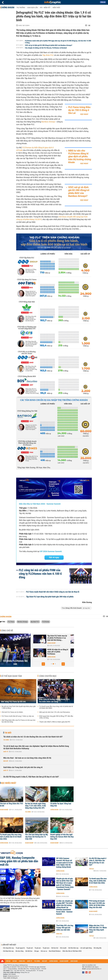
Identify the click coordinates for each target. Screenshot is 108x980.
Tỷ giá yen (38, 948)
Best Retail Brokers (55, 951)
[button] (43, 664)
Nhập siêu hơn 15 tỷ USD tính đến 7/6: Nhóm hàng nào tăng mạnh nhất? (98, 929)
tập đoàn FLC (35, 622)
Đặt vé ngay (54, 557)
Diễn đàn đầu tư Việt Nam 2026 (72, 951)
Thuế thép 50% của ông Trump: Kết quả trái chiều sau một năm (65, 928)
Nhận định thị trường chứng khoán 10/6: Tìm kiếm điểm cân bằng (54, 701)
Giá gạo (37, 951)
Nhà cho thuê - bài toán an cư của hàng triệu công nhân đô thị (27, 758)
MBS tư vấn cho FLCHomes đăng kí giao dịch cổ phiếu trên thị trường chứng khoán (80, 157)
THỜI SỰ (8, 961)
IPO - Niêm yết (45, 8)
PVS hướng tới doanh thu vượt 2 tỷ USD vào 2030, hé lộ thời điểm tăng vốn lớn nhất (97, 904)
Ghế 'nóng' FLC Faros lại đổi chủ (13, 702)
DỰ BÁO (15, 961)
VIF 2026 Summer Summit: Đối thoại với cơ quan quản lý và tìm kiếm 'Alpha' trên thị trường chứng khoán (64, 863)
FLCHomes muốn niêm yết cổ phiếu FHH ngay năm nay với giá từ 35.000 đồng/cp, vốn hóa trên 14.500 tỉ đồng (58, 42)
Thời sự (91, 869)
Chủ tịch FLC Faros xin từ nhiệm (12, 712)
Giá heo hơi (55, 948)
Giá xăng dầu (98, 948)
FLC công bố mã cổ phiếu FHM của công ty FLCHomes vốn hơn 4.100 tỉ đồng (40, 574)
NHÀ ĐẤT (44, 961)
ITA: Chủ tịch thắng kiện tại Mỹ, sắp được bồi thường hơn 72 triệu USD (37, 837)
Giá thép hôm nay (8, 951)
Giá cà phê (63, 948)
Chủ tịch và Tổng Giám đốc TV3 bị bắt (11, 805)
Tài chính (6, 740)
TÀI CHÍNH (37, 961)
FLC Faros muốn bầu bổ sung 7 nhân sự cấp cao (18, 716)
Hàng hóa (59, 934)
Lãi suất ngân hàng (86, 948)
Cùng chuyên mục (48, 676)
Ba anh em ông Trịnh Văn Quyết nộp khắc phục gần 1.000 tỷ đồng (19, 707)
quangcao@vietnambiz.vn (94, 969)
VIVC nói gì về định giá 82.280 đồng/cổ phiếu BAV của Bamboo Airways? (49, 45)
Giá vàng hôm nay (8, 948)
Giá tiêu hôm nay (73, 948)
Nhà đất (6, 761)
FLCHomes (46, 622)
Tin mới (8, 733)
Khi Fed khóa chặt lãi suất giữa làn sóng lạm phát (24, 907)
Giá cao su (44, 951)
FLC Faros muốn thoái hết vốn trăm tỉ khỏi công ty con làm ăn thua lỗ (53, 592)
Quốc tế (6, 752)
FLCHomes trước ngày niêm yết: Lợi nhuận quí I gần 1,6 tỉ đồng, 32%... (57, 638)
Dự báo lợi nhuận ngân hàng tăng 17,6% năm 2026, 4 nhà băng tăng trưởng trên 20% (35, 806)
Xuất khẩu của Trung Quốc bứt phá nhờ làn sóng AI (23, 767)
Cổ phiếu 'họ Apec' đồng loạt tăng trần (61, 805)
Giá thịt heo (29, 951)
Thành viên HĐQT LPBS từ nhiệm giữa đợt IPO (55, 722)
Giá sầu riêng (19, 951)
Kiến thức (56, 8)
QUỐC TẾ (30, 961)
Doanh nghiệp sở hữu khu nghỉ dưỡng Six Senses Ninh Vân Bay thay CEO (62, 837)
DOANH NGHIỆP (64, 961)
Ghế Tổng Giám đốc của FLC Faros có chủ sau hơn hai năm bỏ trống (18, 721)
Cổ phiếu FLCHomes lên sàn (15, 662)
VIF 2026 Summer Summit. (51, 551)
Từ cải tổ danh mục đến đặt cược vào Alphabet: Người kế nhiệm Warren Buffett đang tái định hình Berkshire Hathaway (36, 747)
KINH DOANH (74, 961)
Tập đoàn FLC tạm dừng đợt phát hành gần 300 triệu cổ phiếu (50, 597)
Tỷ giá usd (30, 948)
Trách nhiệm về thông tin (10, 978)
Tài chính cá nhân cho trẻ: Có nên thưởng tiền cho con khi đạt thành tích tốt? (33, 737)
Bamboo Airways (48, 122)
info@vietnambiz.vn (13, 976)
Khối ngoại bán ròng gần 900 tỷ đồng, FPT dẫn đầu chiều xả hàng (56, 717)
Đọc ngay (84, 114)
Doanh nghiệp (51, 643)
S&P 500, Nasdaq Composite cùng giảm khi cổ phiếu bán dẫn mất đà (19, 861)
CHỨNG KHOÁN (53, 961)
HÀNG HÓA (22, 961)
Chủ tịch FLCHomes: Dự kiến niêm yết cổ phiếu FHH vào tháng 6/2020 (57, 652)
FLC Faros (11, 622)
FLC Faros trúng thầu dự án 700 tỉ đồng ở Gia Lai (79, 110)
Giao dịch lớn (33, 8)
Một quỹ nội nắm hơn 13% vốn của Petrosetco (55, 712)
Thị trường (21, 8)
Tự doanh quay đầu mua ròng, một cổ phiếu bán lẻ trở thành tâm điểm (56, 707)
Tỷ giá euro (46, 948)
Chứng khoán (8, 7)
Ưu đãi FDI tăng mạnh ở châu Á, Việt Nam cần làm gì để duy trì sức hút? (31, 777)
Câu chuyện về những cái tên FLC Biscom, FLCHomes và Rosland (46, 48)
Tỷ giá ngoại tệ (20, 948)
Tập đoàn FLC (48, 55)
